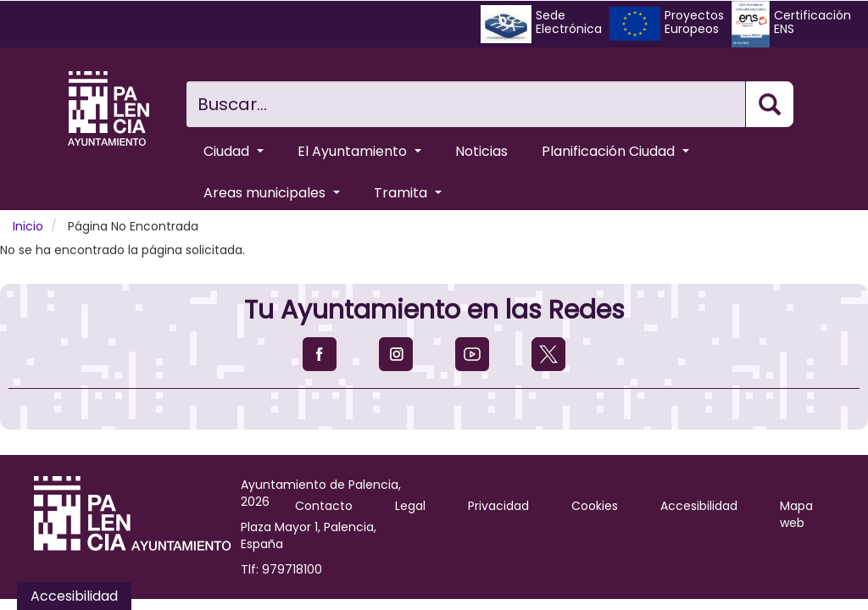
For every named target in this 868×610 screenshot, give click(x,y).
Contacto (324, 506)
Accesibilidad (699, 506)
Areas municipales (272, 193)
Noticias (481, 151)
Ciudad (234, 151)
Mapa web (796, 514)
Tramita (408, 193)
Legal (410, 506)
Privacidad (498, 506)
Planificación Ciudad (615, 151)
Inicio (28, 226)
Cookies (595, 506)
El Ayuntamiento (359, 151)
